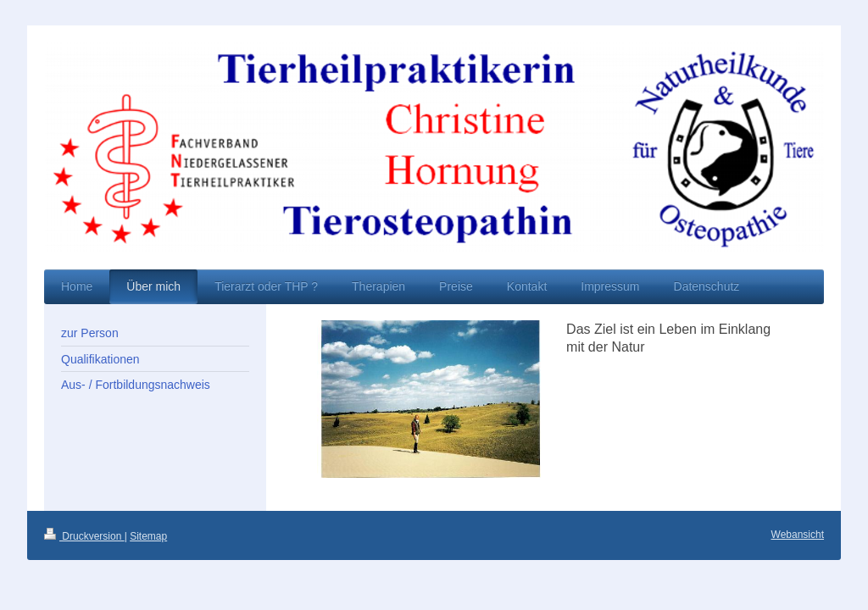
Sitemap (148, 536)
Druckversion (84, 536)
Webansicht (798, 535)
